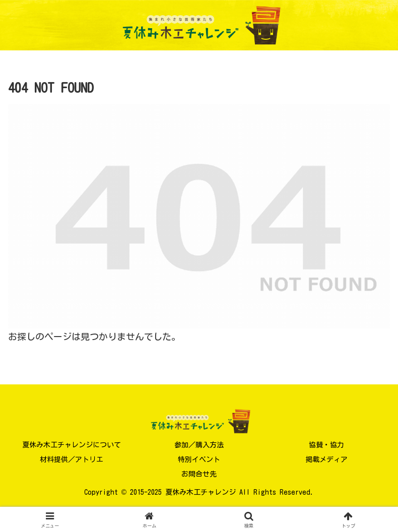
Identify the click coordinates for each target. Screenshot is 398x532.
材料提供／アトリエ (72, 459)
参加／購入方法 (199, 445)
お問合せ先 (199, 474)
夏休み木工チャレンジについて (72, 445)
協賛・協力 (326, 445)
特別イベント (199, 459)
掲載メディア (326, 459)
